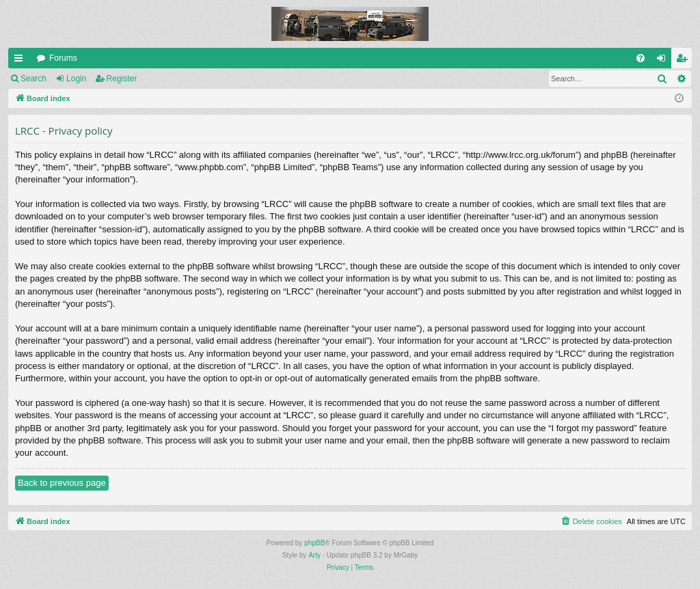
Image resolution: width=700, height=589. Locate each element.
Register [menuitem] (685, 61)
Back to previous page (62, 483)
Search (33, 79)
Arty (314, 555)
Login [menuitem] (664, 61)
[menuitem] (641, 58)
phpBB (314, 543)
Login (76, 79)
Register (122, 79)
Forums (63, 58)
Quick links (21, 61)
